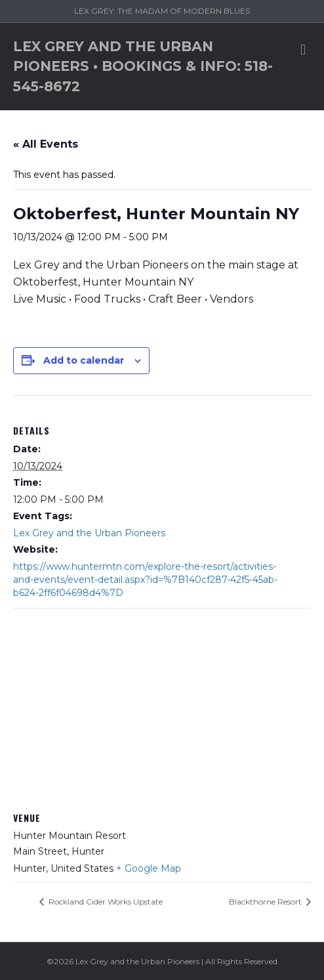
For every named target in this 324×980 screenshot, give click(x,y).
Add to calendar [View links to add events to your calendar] (84, 361)
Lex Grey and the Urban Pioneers (89, 533)
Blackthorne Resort (266, 902)
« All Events (46, 144)
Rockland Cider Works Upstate (105, 902)
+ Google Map (149, 868)
